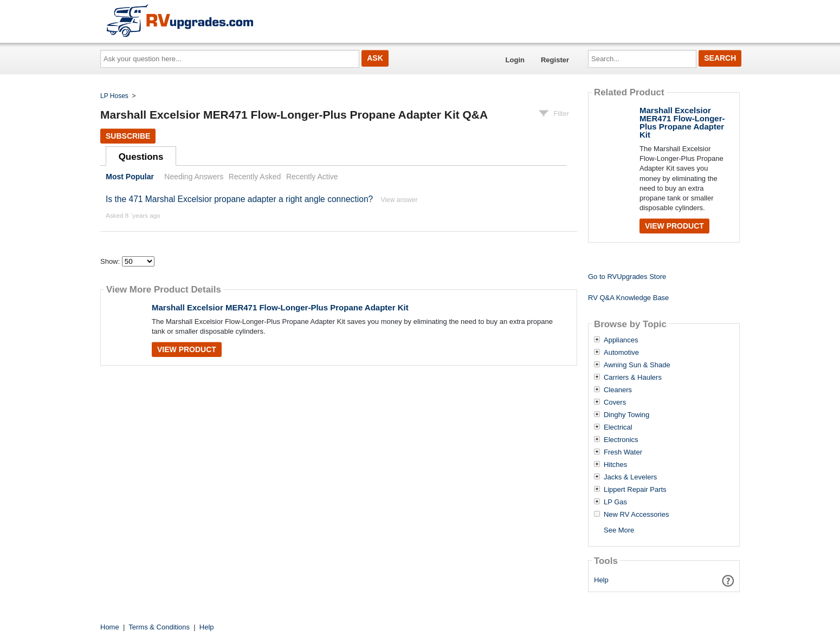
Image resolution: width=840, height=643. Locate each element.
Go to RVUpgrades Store (627, 277)
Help (601, 580)
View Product (187, 349)
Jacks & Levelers (630, 477)
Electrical (618, 427)
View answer (399, 200)
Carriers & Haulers (633, 378)
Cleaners (618, 390)
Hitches (615, 465)
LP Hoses (114, 96)
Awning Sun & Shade (637, 365)
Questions (141, 157)
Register (555, 60)
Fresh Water (623, 452)
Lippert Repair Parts (635, 490)
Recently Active (312, 177)
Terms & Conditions (159, 627)
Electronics (621, 440)
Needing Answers (194, 177)
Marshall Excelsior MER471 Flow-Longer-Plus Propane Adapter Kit (280, 307)
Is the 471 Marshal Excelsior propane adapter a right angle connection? (239, 199)
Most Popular (130, 177)
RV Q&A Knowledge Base (628, 298)
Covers (615, 402)
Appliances (621, 340)
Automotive (621, 353)
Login (515, 60)
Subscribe (128, 136)
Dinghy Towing (626, 415)
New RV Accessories (636, 515)
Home (110, 627)
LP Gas (615, 502)
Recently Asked (255, 177)
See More (619, 530)
